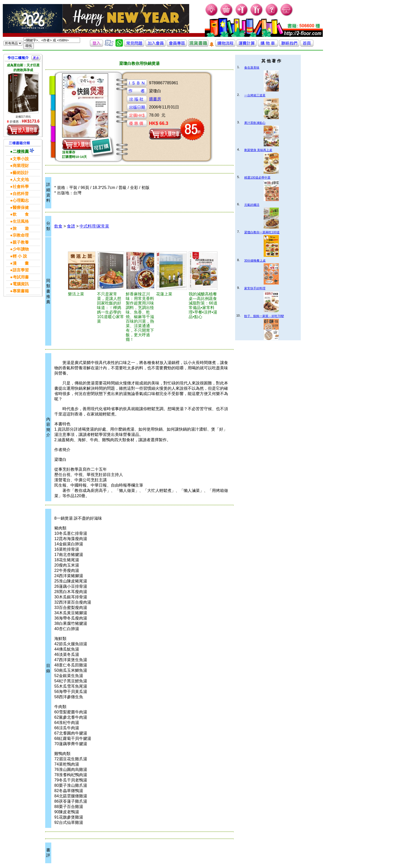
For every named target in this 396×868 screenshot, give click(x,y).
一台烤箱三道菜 (255, 95)
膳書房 (155, 99)
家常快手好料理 (255, 288)
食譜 (71, 226)
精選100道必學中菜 (257, 178)
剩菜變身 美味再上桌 (258, 150)
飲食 (58, 226)
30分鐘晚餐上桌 (255, 261)
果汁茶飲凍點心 (255, 123)
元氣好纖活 (252, 205)
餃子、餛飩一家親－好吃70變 (264, 316)
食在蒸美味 (252, 68)
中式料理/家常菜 (94, 226)
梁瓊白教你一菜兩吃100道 (262, 232)
